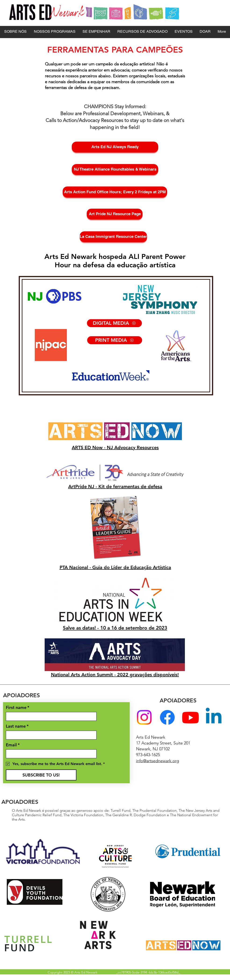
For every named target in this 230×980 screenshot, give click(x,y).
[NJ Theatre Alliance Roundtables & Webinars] (115, 170)
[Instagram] (144, 717)
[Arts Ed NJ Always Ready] (115, 147)
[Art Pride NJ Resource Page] (115, 214)
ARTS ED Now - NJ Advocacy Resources (115, 447)
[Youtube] (190, 717)
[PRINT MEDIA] (115, 340)
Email (13, 745)
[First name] (50, 716)
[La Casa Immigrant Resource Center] (113, 237)
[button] (15, 32)
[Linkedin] (214, 717)
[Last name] (50, 735)
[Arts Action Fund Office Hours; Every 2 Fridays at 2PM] (115, 192)
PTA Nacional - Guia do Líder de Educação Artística (115, 567)
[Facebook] (167, 717)
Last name (17, 726)
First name (18, 708)
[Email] (50, 754)
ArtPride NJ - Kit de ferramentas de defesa (115, 486)
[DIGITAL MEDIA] (114, 323)
